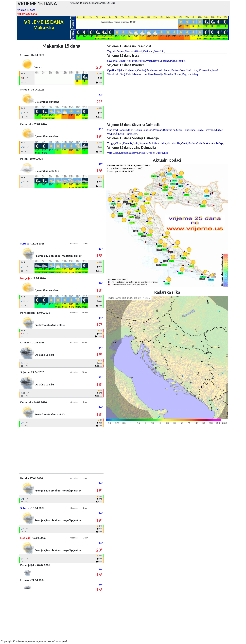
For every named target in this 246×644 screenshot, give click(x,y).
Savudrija (112, 61)
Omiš (184, 143)
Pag (184, 74)
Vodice (111, 134)
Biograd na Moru (173, 130)
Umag (122, 61)
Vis (169, 143)
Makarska (209, 143)
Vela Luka (113, 153)
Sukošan (148, 130)
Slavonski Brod (133, 51)
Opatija (111, 70)
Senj (123, 74)
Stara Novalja (155, 74)
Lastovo (133, 153)
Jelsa (163, 143)
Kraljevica (131, 70)
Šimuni (178, 74)
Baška (175, 70)
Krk (161, 70)
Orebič (150, 153)
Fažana (165, 61)
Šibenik (120, 134)
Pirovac (209, 130)
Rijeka (120, 70)
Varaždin (159, 51)
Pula (173, 61)
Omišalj (142, 70)
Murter (218, 130)
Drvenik (128, 143)
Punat (167, 70)
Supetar (144, 143)
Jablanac (137, 74)
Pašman (158, 130)
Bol (151, 143)
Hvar (157, 143)
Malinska (152, 70)
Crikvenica (205, 70)
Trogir (111, 143)
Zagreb (111, 51)
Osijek (120, 51)
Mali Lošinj (192, 70)
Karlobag (193, 74)
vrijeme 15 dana (26, 10)
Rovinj (157, 61)
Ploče (142, 153)
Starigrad (112, 130)
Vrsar (149, 61)
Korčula (123, 153)
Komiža (176, 143)
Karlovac (148, 51)
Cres (182, 70)
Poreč (142, 61)
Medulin (181, 61)
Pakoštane (189, 130)
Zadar (122, 130)
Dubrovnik (162, 153)
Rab (128, 74)
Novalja (168, 74)
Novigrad (132, 61)
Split (136, 143)
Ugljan (138, 130)
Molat (130, 130)
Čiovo (119, 143)
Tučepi (220, 143)
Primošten (131, 134)
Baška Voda (195, 143)
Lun (145, 74)
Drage (200, 130)
